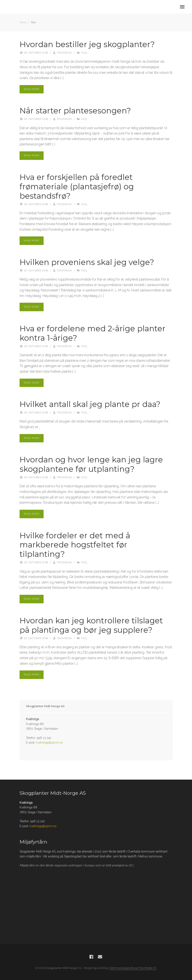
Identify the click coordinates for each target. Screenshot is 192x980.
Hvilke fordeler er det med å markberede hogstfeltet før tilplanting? (75, 545)
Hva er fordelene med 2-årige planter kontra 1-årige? (92, 333)
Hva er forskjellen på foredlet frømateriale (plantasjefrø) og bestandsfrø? (77, 187)
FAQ (84, 53)
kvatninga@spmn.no (49, 743)
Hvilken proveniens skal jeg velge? (87, 262)
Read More (32, 89)
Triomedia (64, 53)
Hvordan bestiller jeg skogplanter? (87, 44)
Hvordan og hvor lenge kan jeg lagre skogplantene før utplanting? (91, 464)
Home (23, 22)
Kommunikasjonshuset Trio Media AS (133, 968)
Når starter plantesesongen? (75, 111)
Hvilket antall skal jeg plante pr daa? (90, 404)
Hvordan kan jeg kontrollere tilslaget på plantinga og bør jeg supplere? (91, 625)
